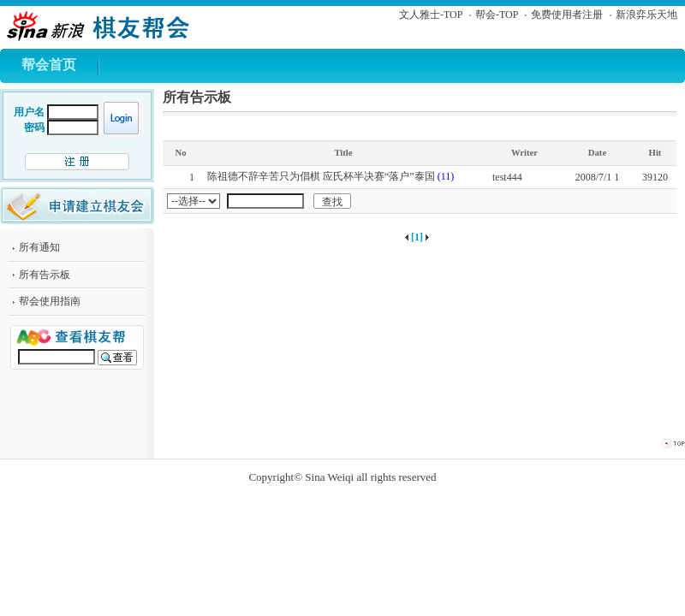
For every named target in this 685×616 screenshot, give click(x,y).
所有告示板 (45, 275)
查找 (332, 202)
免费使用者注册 (567, 15)
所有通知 (39, 247)
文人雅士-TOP (431, 15)
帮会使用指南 (50, 301)
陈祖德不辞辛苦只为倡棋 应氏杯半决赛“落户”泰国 (321, 176)
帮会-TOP (497, 15)
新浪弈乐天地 (646, 15)
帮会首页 (49, 65)
